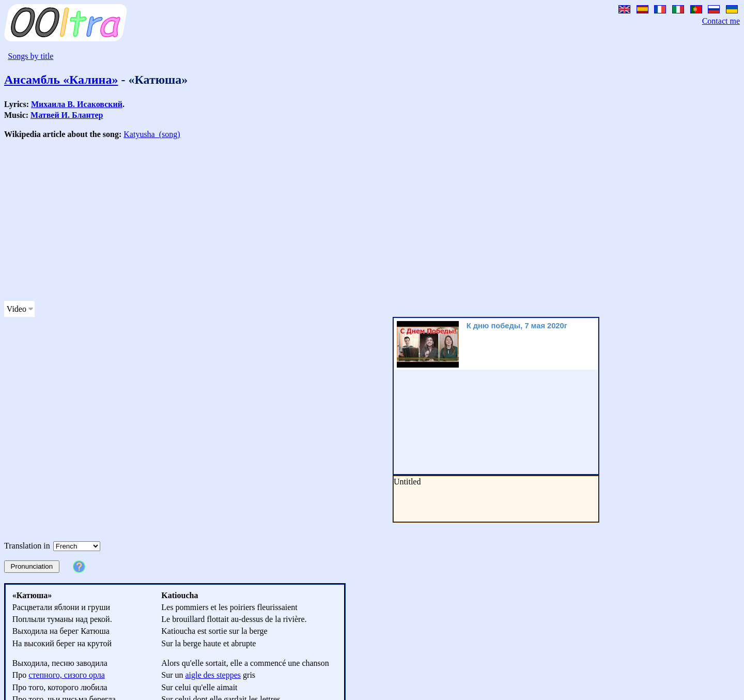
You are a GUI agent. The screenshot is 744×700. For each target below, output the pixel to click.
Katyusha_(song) (152, 134)
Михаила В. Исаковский (77, 104)
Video (17, 309)
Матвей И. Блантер (67, 115)
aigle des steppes (213, 675)
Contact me (721, 21)
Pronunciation (32, 566)
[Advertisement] (314, 220)
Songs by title (30, 56)
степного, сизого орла (66, 675)
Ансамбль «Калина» (61, 80)
